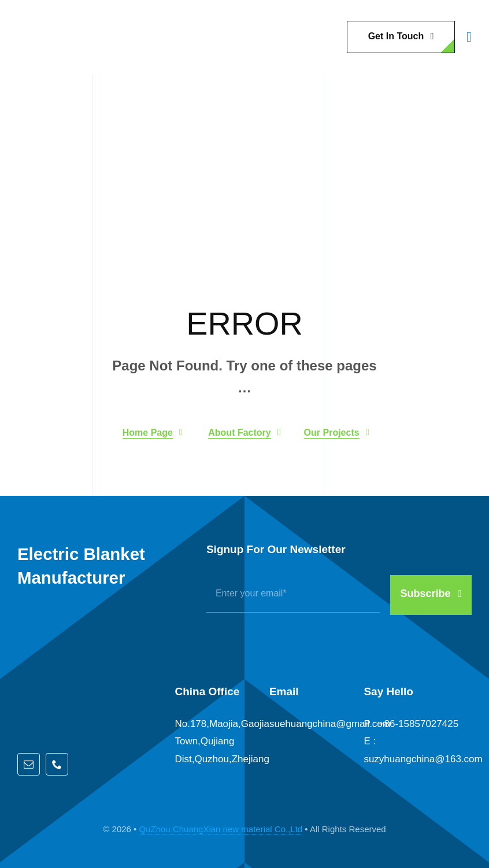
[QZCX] (46, 18)
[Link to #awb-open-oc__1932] (469, 37)
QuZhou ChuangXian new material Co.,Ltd (221, 829)
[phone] (57, 764)
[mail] (29, 764)
